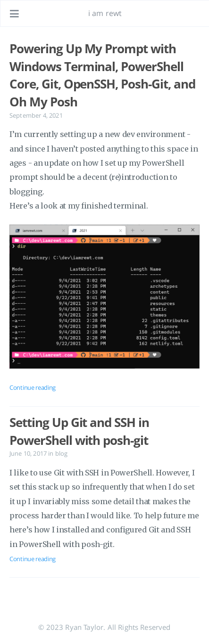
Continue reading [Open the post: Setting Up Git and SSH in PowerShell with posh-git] (33, 559)
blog (62, 453)
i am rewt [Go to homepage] (105, 13)
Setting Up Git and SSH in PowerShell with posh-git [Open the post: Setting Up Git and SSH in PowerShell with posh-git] (79, 431)
